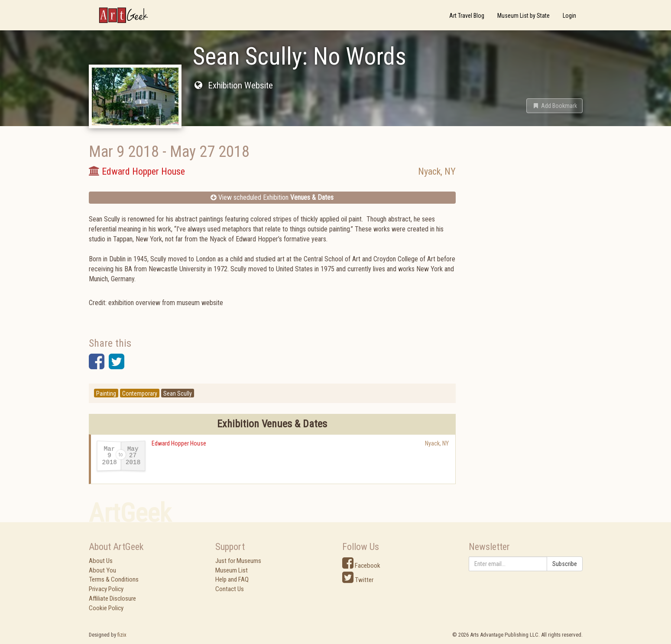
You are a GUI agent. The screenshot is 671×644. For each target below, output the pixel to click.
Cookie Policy (106, 608)
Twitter (358, 580)
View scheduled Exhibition (272, 197)
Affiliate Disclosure (112, 598)
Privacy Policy (106, 589)
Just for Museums (238, 561)
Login (569, 16)
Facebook (361, 566)
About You (102, 570)
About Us (101, 561)
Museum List (232, 570)
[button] (554, 106)
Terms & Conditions (114, 579)
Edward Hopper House (179, 443)
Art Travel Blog (467, 16)
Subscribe (565, 564)
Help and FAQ (232, 579)
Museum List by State (524, 16)
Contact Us (230, 589)
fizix (122, 635)
